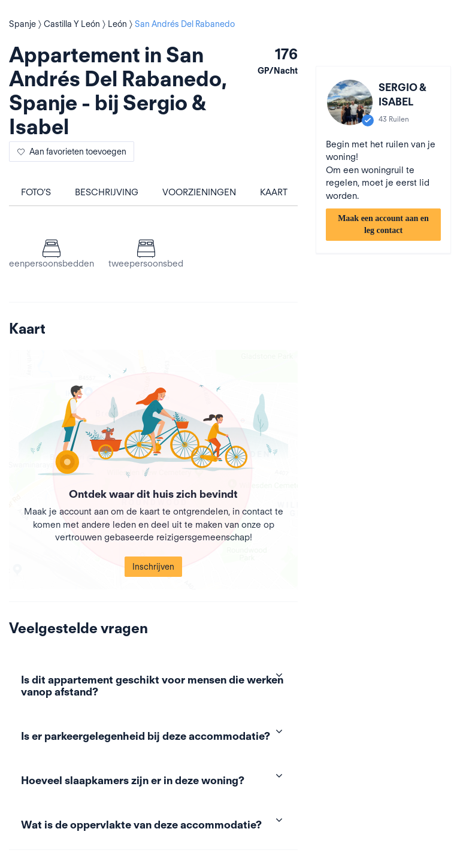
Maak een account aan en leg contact (383, 224)
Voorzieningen (199, 192)
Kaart (274, 192)
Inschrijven (153, 567)
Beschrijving (107, 192)
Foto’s (36, 192)
